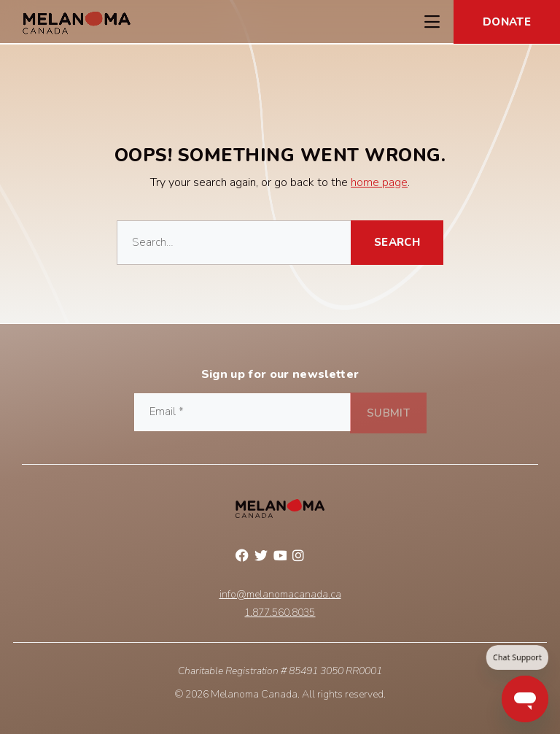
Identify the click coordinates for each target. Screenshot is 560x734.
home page (379, 182)
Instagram (299, 557)
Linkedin (318, 557)
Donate (507, 22)
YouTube (280, 557)
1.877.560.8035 (280, 613)
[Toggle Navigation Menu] (432, 22)
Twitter (261, 557)
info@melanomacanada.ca (280, 595)
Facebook (242, 557)
